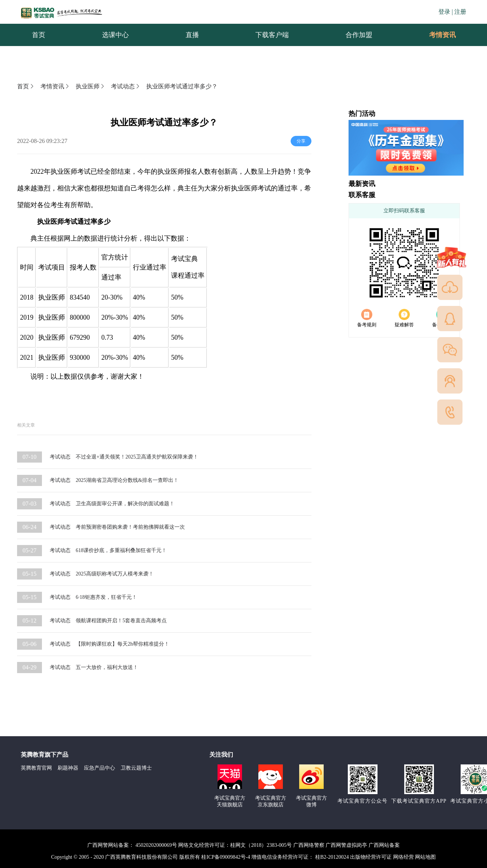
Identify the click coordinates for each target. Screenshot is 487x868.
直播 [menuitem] (192, 35)
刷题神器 (68, 768)
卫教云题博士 (136, 768)
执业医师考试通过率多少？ (182, 86)
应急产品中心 (99, 768)
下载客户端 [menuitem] (272, 35)
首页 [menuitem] (39, 35)
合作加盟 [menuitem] (359, 35)
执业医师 (91, 86)
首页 (26, 86)
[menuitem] (442, 35)
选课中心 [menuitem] (115, 35)
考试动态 (126, 86)
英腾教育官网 (36, 768)
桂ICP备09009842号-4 (225, 857)
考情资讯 (437, 35)
